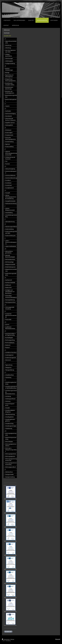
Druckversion (6, 639)
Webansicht (58, 639)
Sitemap (12, 639)
